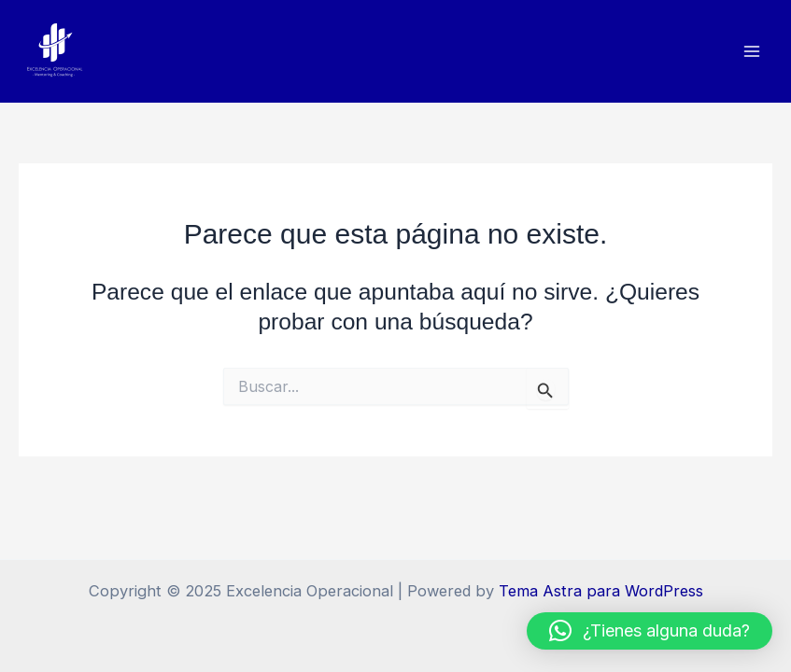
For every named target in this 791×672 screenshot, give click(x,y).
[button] (650, 631)
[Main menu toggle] (751, 52)
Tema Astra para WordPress (601, 591)
